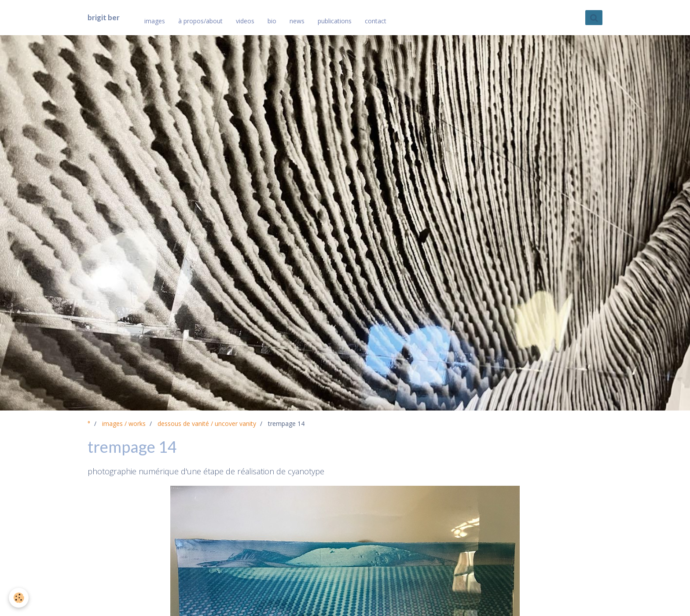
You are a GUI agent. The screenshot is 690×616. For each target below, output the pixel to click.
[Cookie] (19, 598)
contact (376, 21)
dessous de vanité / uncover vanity (207, 423)
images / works (124, 423)
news (297, 21)
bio (272, 21)
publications (335, 21)
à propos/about (200, 21)
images (155, 21)
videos (245, 21)
